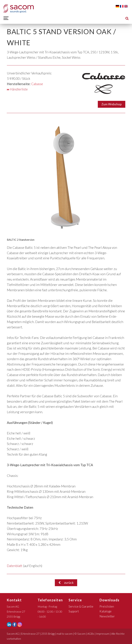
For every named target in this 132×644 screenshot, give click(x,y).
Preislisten (107, 606)
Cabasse (37, 84)
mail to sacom (65, 634)
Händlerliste (17, 89)
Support (74, 611)
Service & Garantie (81, 606)
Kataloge (106, 611)
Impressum (103, 634)
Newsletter (107, 616)
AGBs (91, 634)
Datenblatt (15, 566)
